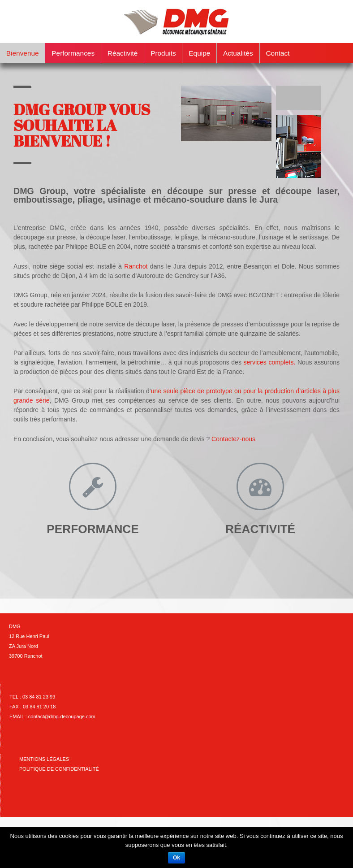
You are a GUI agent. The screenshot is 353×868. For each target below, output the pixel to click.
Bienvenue (23, 53)
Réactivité (123, 53)
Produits (163, 53)
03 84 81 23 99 (39, 697)
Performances (73, 53)
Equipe (199, 53)
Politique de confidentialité (59, 769)
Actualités (238, 53)
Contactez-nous (233, 439)
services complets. (269, 362)
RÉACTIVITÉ (260, 529)
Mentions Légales (44, 759)
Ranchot (136, 266)
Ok (176, 858)
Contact (278, 53)
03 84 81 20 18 (39, 707)
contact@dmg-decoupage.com (62, 716)
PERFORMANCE (93, 529)
